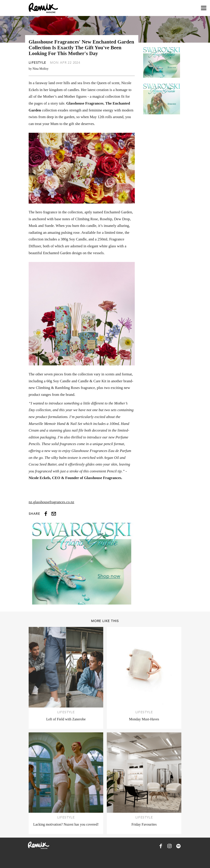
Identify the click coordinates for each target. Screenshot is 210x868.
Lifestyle (37, 63)
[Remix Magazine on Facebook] (161, 846)
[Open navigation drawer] (204, 8)
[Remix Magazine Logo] (43, 8)
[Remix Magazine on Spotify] (178, 846)
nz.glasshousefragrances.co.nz (51, 502)
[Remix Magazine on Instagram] (170, 846)
